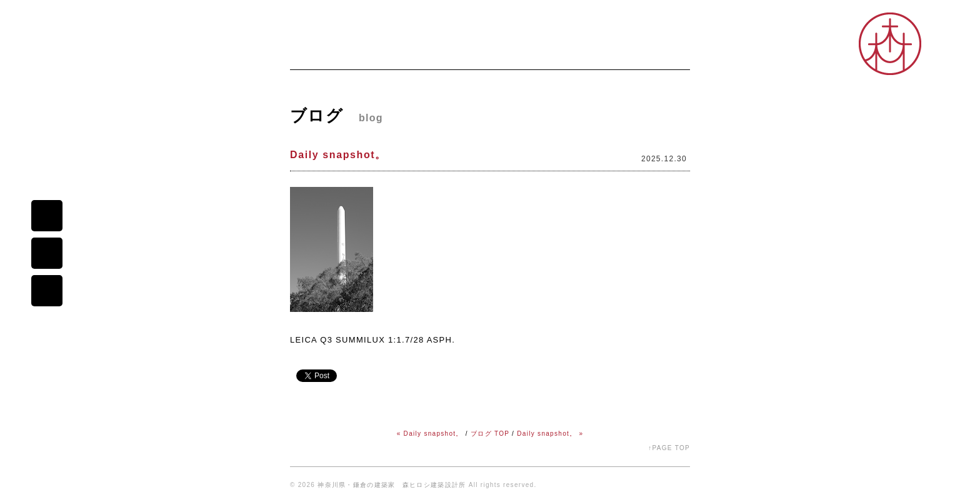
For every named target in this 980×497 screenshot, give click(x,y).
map (47, 253)
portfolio (47, 291)
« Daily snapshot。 (430, 434)
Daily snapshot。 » (550, 434)
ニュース (365, 54)
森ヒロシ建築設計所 (47, 93)
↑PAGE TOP (669, 448)
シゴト (587, 54)
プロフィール (427, 54)
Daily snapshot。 (338, 155)
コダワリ (537, 54)
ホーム (310, 54)
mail (47, 216)
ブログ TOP (490, 434)
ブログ (486, 54)
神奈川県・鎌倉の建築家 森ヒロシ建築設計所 (392, 485)
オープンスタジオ (654, 54)
